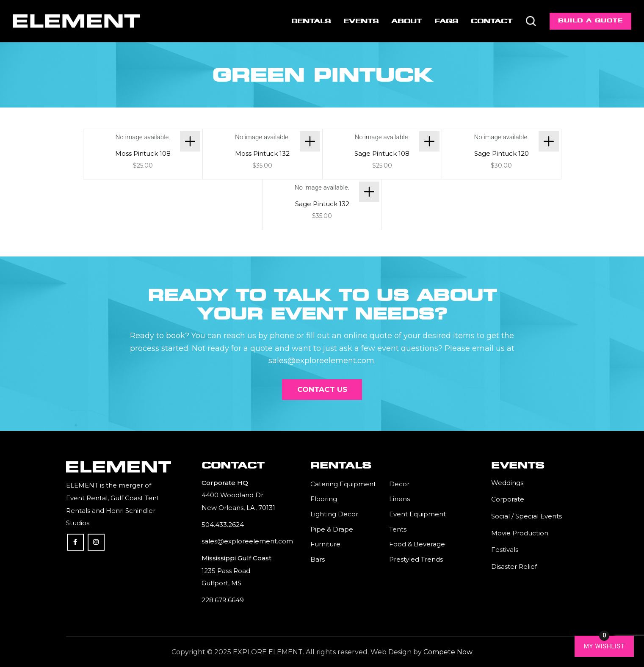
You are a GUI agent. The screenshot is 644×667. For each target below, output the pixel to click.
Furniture (325, 544)
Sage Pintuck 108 (382, 153)
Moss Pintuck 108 (143, 153)
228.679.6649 (223, 600)
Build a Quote (590, 21)
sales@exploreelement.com (247, 541)
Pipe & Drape (332, 529)
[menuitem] (310, 21)
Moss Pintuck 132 (262, 153)
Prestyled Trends (416, 559)
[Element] (76, 21)
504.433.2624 (223, 525)
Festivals (505, 550)
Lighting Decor (334, 514)
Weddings (507, 483)
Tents (398, 529)
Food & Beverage (417, 544)
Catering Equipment (343, 484)
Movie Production (520, 533)
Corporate (508, 499)
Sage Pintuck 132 (322, 204)
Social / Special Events (527, 516)
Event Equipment (417, 514)
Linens (399, 499)
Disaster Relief (514, 566)
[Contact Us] (322, 389)
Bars (318, 559)
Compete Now (448, 652)
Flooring (324, 499)
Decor (399, 484)
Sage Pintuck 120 (502, 153)
